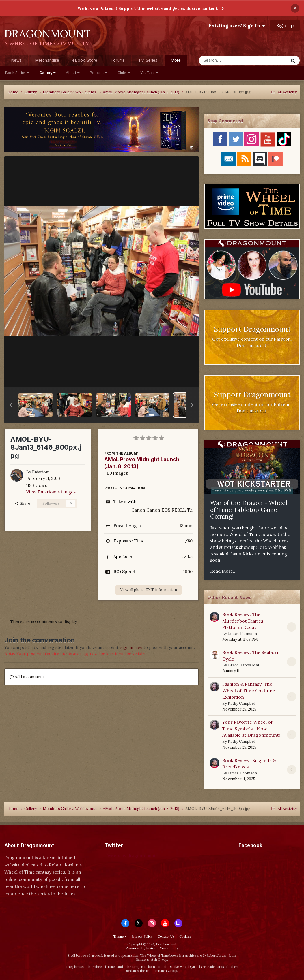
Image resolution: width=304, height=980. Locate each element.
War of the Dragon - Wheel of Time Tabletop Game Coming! (249, 510)
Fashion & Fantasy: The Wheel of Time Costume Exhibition (249, 690)
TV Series (148, 60)
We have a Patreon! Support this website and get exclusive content (148, 8)
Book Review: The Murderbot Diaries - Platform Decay (245, 621)
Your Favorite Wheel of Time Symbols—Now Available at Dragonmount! (251, 729)
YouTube (149, 73)
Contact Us (166, 936)
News (16, 60)
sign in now (131, 647)
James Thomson (242, 634)
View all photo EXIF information (149, 590)
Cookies (185, 936)
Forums (118, 60)
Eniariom (41, 472)
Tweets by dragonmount (130, 856)
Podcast (98, 73)
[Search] (228, 61)
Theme (120, 936)
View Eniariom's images (51, 492)
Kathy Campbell (242, 703)
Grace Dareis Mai (243, 665)
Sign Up (285, 25)
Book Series (17, 73)
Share (23, 503)
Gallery (47, 73)
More (176, 60)
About (73, 73)
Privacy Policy (142, 936)
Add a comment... (28, 677)
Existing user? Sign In (237, 26)
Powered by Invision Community (152, 948)
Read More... (223, 571)
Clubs (124, 73)
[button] (11, 405)
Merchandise (47, 60)
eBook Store (85, 60)
